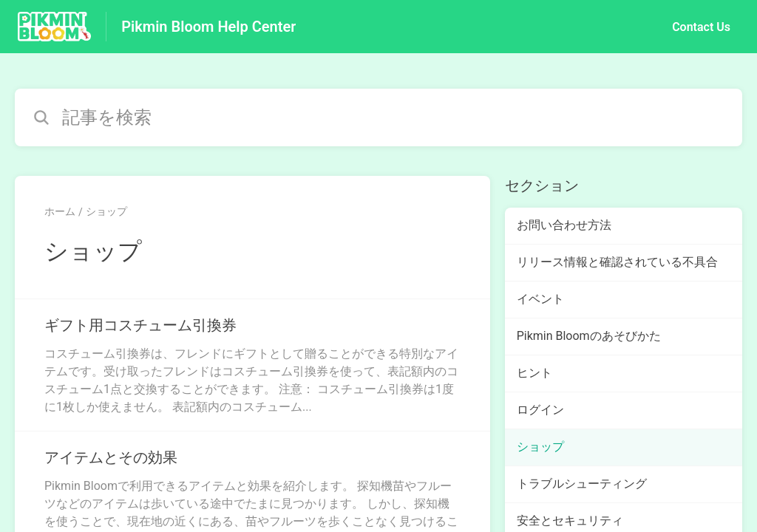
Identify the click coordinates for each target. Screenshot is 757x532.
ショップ (106, 211)
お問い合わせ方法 (564, 225)
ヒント (534, 373)
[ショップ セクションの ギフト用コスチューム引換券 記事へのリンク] (252, 365)
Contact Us (701, 27)
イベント (540, 299)
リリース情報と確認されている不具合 (617, 262)
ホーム (60, 211)
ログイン (540, 410)
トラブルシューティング (582, 484)
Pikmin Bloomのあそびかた (589, 336)
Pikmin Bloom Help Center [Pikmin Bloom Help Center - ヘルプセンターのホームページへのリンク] (208, 27)
